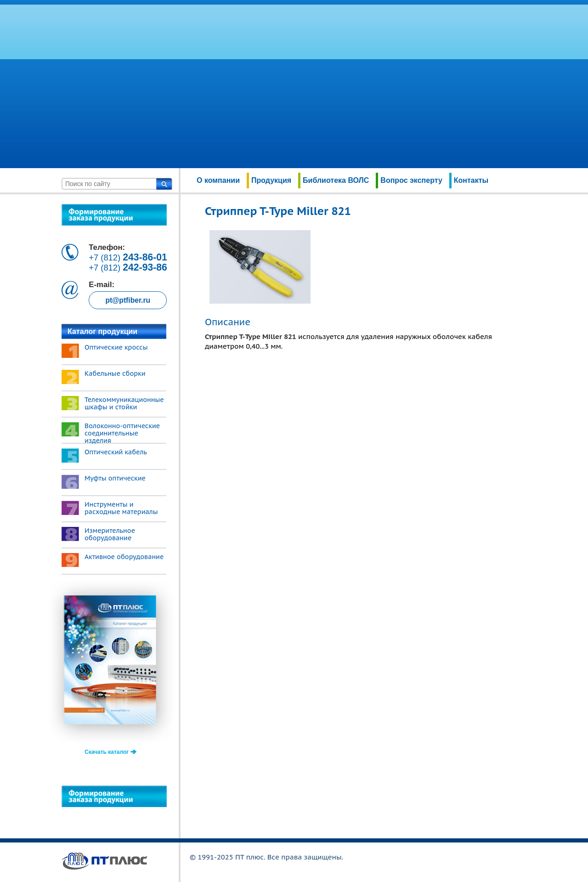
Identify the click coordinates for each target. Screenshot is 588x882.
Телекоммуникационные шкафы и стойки (124, 403)
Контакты (471, 180)
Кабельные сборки (115, 373)
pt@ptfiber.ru (128, 300)
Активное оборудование (124, 557)
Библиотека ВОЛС (336, 180)
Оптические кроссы (116, 347)
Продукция (271, 180)
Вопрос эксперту (411, 180)
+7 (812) (128, 257)
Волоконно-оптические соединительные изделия (122, 433)
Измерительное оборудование (110, 534)
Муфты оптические (115, 478)
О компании (218, 180)
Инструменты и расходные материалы (121, 508)
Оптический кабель (116, 452)
